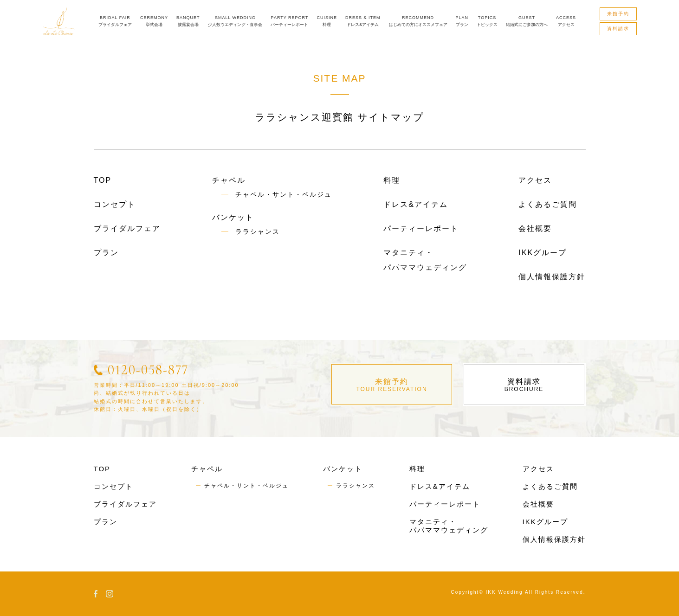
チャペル (229, 180)
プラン (106, 253)
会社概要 (535, 228)
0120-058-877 (148, 370)
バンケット (233, 217)
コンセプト (115, 204)
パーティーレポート (421, 228)
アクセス (535, 180)
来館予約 (392, 385)
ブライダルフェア (127, 228)
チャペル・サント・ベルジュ (284, 194)
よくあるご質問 (548, 204)
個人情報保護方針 (552, 277)
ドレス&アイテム (416, 204)
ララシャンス (258, 231)
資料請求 (524, 385)
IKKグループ (543, 253)
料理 (392, 180)
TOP (103, 180)
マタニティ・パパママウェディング (449, 526)
